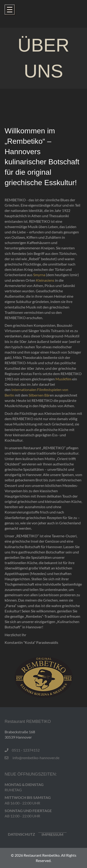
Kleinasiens (45, 280)
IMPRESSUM (52, 834)
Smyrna (39, 275)
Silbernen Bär (39, 395)
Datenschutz (21, 834)
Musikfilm (63, 379)
